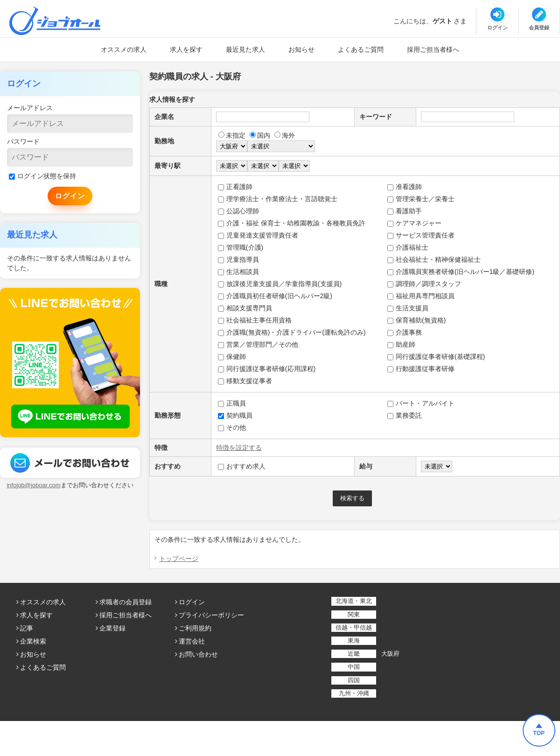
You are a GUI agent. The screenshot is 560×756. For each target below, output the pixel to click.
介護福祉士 (408, 247)
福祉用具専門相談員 (421, 296)
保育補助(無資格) (416, 320)
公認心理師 (238, 211)
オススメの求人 (124, 49)
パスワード (23, 141)
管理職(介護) (241, 247)
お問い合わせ (198, 654)
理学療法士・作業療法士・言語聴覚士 (278, 199)
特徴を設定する (239, 448)
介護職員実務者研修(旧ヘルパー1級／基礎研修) (461, 272)
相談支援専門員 (245, 308)
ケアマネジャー (414, 223)
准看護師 (405, 187)
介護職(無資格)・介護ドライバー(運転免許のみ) (292, 332)
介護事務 (405, 332)
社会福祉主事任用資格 (255, 320)
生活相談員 (238, 272)
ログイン (192, 602)
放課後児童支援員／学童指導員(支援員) (280, 284)
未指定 (232, 135)
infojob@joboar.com (33, 485)
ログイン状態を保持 (42, 176)
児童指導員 (238, 259)
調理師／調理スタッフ (424, 284)
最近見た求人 (245, 49)
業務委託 (405, 415)
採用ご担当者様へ (433, 49)
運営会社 (192, 641)
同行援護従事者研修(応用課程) (267, 369)
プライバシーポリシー (211, 615)
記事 (27, 628)
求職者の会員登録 (126, 602)
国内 (260, 135)
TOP (539, 733)
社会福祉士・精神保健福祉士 (434, 259)
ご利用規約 (195, 628)
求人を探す (186, 49)
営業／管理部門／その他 (258, 344)
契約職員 (235, 415)
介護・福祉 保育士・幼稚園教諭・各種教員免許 (292, 223)
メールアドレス (30, 108)
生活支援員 (408, 308)
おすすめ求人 (242, 466)
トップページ (179, 559)
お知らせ (301, 49)
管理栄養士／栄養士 (421, 199)
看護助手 (405, 211)
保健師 (232, 357)
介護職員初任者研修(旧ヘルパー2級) (275, 296)
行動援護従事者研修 (421, 369)
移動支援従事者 (245, 381)
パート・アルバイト (421, 403)
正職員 (232, 403)
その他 (232, 427)
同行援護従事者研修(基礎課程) (436, 357)
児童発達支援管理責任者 (258, 235)
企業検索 (33, 641)
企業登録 (112, 628)
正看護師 (235, 187)
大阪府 (390, 654)
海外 (285, 135)
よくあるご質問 (361, 49)
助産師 (401, 344)
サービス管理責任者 (421, 235)
